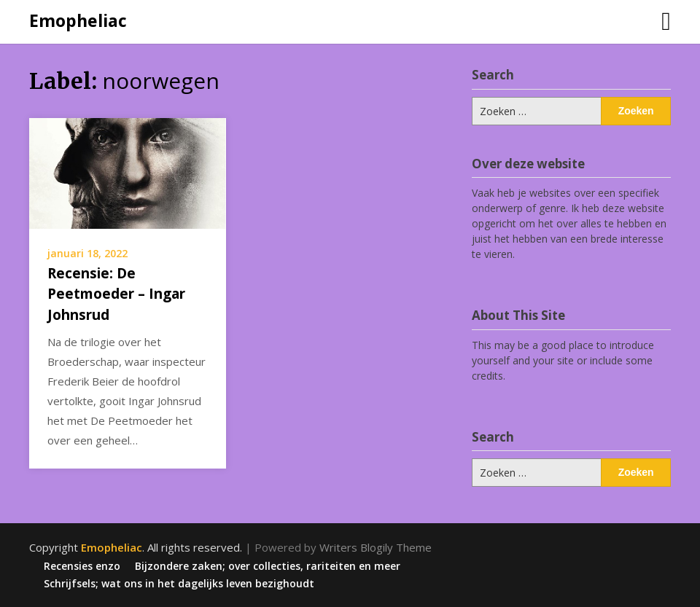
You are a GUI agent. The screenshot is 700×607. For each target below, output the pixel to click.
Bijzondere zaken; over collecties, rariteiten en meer (268, 566)
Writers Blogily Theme (376, 547)
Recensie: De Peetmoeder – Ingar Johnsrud (116, 294)
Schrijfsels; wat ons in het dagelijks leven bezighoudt (179, 584)
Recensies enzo (82, 566)
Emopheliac (78, 20)
